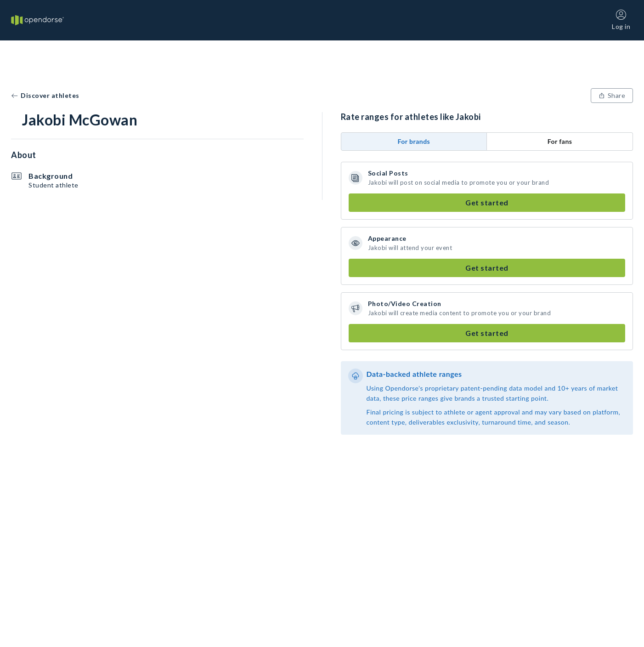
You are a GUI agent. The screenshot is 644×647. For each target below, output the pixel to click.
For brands (414, 141)
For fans (560, 141)
